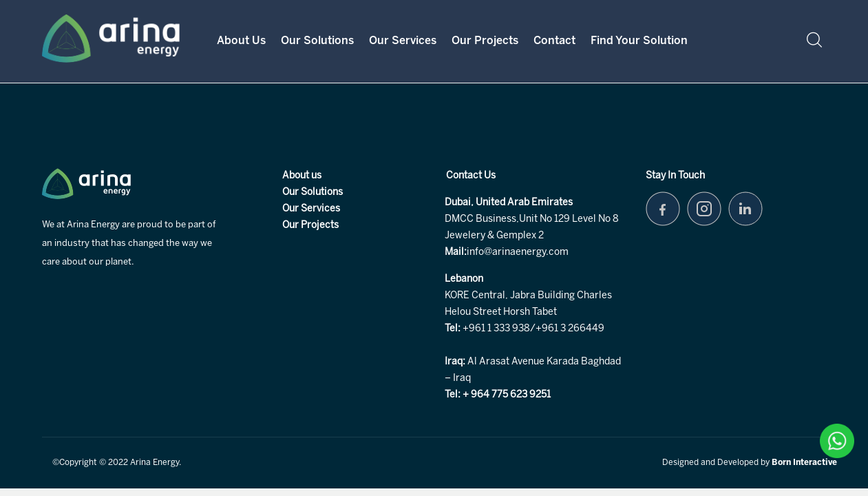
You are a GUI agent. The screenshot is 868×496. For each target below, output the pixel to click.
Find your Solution (639, 41)
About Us (241, 41)
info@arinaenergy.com (518, 252)
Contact (554, 41)
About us (302, 176)
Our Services (403, 41)
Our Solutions (317, 41)
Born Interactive (804, 463)
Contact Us (471, 176)
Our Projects (485, 41)
